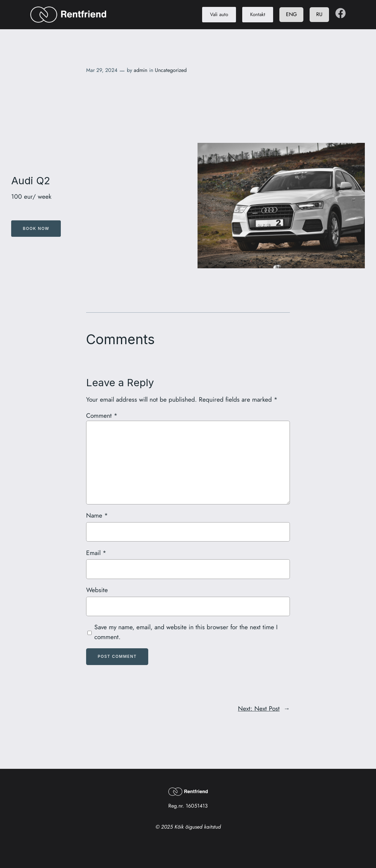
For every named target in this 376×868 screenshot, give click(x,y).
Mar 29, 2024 (102, 70)
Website (97, 590)
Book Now (36, 228)
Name (97, 515)
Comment (102, 415)
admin (141, 70)
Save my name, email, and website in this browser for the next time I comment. (186, 632)
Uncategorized (171, 70)
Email (96, 553)
